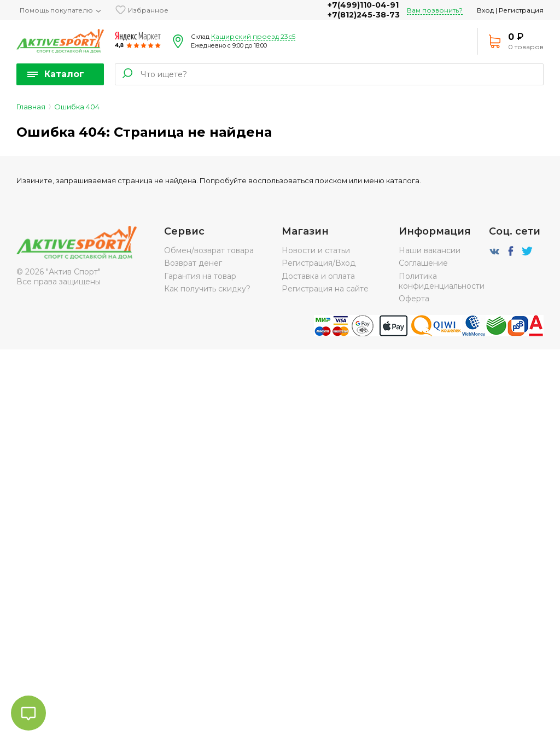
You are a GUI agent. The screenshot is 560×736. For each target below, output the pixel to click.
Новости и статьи (316, 250)
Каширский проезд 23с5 (253, 36)
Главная (31, 107)
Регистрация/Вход (319, 263)
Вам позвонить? (435, 10)
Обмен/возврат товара (209, 250)
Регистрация (521, 10)
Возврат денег (193, 263)
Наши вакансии (430, 250)
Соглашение (423, 263)
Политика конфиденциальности (442, 281)
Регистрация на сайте (325, 289)
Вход (485, 10)
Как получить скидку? (207, 289)
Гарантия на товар (200, 276)
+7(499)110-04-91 (363, 5)
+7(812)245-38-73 (364, 15)
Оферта (414, 299)
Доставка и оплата (318, 276)
